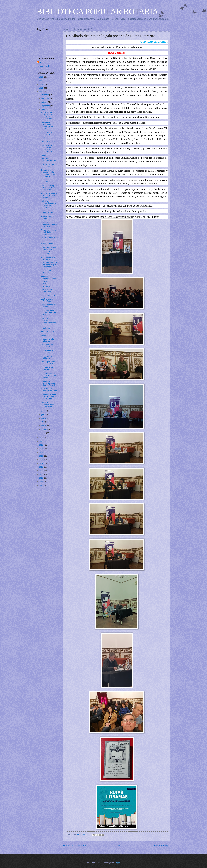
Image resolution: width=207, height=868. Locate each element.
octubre (45, 102)
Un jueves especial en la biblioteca (49, 239)
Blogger (117, 863)
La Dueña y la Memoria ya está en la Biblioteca (48, 404)
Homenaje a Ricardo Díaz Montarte (49, 363)
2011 (41, 474)
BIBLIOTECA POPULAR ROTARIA (98, 11)
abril (43, 422)
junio (43, 415)
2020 (41, 441)
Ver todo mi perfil (43, 66)
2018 (41, 449)
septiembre (46, 106)
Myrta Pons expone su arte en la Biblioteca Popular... (48, 250)
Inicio (120, 846)
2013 (41, 467)
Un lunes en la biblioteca (46, 357)
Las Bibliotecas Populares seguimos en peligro (47, 125)
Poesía (44, 155)
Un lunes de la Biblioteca (46, 133)
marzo (44, 426)
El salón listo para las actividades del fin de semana (49, 232)
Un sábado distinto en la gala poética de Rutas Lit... (49, 312)
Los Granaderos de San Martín (48, 300)
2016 (41, 456)
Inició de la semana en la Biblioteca (48, 212)
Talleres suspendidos (49, 332)
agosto (44, 109)
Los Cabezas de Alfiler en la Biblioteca (47, 284)
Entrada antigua (162, 846)
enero (44, 433)
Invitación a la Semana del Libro (49, 160)
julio (43, 411)
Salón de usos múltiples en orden (49, 390)
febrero (44, 429)
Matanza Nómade (48, 335)
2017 (41, 452)
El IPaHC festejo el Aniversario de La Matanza (49, 375)
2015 (41, 460)
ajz (41, 62)
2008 (41, 485)
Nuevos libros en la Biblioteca (48, 165)
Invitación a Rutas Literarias (48, 340)
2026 (41, 77)
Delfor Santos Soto (48, 141)
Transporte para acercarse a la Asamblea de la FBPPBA (48, 173)
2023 (41, 88)
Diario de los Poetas (49, 295)
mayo (44, 418)
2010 (41, 478)
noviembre (46, 98)
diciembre (45, 95)
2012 (41, 470)
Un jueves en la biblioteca (47, 368)
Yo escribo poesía (48, 243)
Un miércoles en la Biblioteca (48, 258)
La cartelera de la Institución (48, 291)
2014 (41, 463)
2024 (41, 84)
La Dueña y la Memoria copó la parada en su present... (48, 204)
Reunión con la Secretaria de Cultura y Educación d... (47, 148)
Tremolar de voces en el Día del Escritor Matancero (49, 195)
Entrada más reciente (75, 846)
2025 (41, 81)
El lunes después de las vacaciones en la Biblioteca (49, 396)
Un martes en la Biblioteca (47, 181)
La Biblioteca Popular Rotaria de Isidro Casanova (49, 188)
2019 (41, 445)
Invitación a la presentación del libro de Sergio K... (49, 383)
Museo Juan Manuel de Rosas (49, 327)
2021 (41, 438)
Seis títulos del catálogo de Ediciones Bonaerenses (47, 116)
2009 (41, 481)
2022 (41, 92)
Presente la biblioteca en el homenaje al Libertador (49, 265)
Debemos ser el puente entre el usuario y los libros (49, 320)
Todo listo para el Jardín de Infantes (49, 277)
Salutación (45, 138)
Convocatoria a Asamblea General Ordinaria (49, 224)
